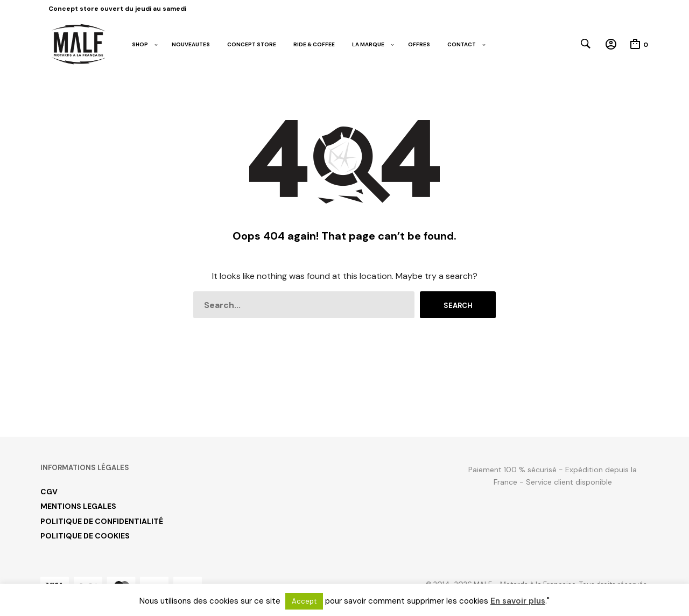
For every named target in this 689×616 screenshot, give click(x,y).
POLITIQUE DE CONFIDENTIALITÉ (102, 521)
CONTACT (462, 44)
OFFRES (419, 44)
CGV (49, 492)
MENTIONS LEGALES (78, 506)
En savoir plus (518, 601)
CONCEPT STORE (252, 44)
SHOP (140, 44)
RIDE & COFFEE (314, 44)
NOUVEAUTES (191, 44)
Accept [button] (304, 601)
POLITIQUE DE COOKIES (85, 536)
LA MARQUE (368, 44)
